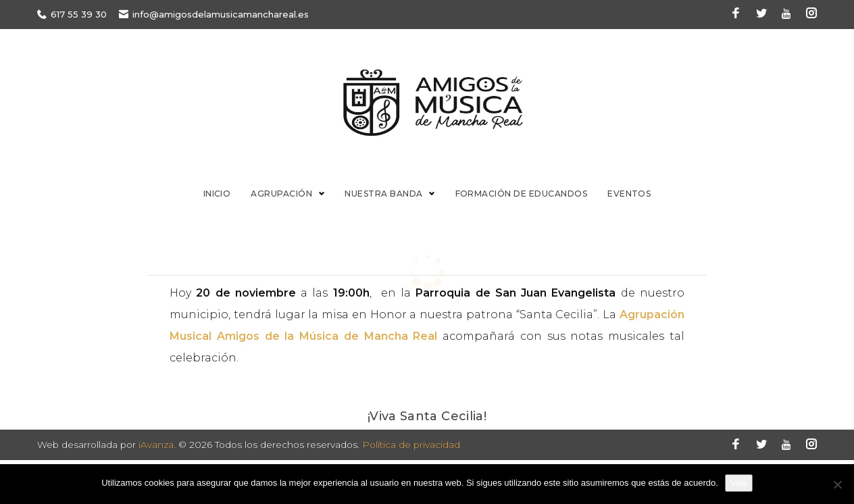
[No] (837, 484)
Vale (739, 483)
